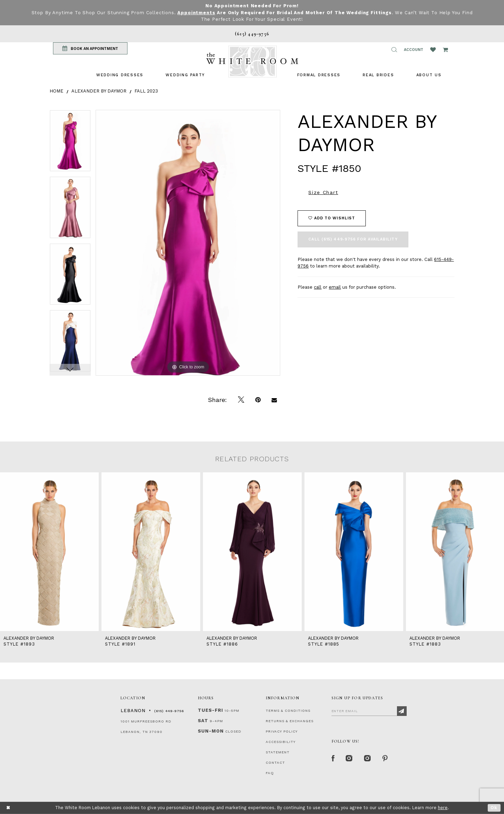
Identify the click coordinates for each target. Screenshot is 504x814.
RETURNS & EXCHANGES (290, 721)
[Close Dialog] (8, 808)
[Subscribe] (402, 711)
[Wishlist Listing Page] (433, 50)
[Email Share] (274, 400)
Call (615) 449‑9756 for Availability (353, 239)
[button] (394, 50)
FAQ (270, 773)
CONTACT (275, 763)
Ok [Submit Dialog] (494, 808)
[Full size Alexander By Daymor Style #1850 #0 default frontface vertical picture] (188, 243)
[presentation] (49, 552)
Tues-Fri (210, 710)
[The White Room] (252, 62)
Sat (203, 721)
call (318, 287)
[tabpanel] (70, 143)
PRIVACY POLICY (282, 731)
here (443, 808)
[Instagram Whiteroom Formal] (349, 759)
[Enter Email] (369, 711)
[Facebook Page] (333, 759)
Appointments (196, 13)
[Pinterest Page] (385, 759)
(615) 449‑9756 (169, 711)
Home (56, 91)
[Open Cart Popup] (445, 50)
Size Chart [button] (323, 192)
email (335, 287)
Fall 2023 (146, 91)
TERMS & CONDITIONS (288, 711)
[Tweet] (241, 400)
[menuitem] (120, 75)
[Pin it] (258, 400)
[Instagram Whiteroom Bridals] (368, 759)
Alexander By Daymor (99, 91)
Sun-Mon (211, 731)
